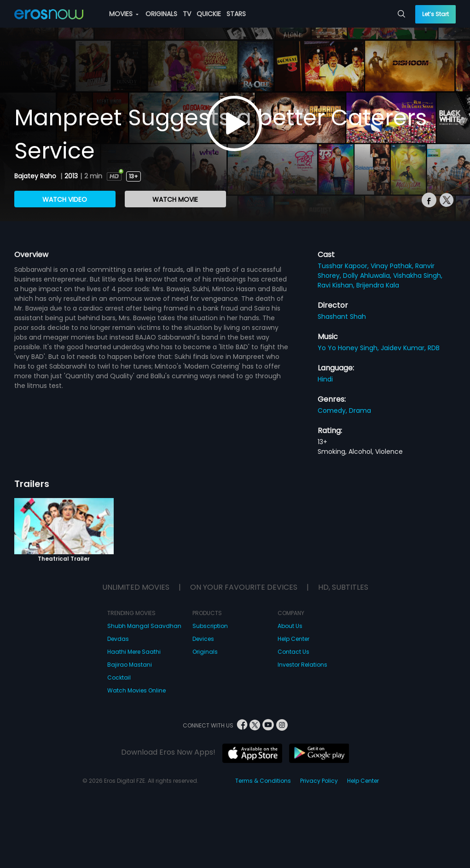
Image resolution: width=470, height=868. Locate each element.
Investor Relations (302, 665)
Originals (205, 652)
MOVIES (124, 14)
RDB (434, 348)
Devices (203, 639)
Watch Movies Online (136, 690)
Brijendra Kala (378, 285)
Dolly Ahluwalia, (368, 276)
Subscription (210, 626)
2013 (71, 176)
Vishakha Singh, (418, 276)
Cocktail (119, 677)
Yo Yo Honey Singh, (349, 348)
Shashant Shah (342, 317)
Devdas (118, 639)
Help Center (293, 639)
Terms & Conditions (263, 781)
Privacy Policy (319, 781)
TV (187, 14)
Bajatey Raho (36, 176)
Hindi (325, 379)
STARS (236, 14)
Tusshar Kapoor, (344, 266)
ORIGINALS (161, 14)
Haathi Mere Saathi (134, 652)
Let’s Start (435, 14)
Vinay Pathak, (393, 266)
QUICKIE (209, 14)
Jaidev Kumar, (404, 348)
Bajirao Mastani (130, 665)
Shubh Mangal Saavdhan (144, 626)
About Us (290, 626)
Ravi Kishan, (337, 285)
